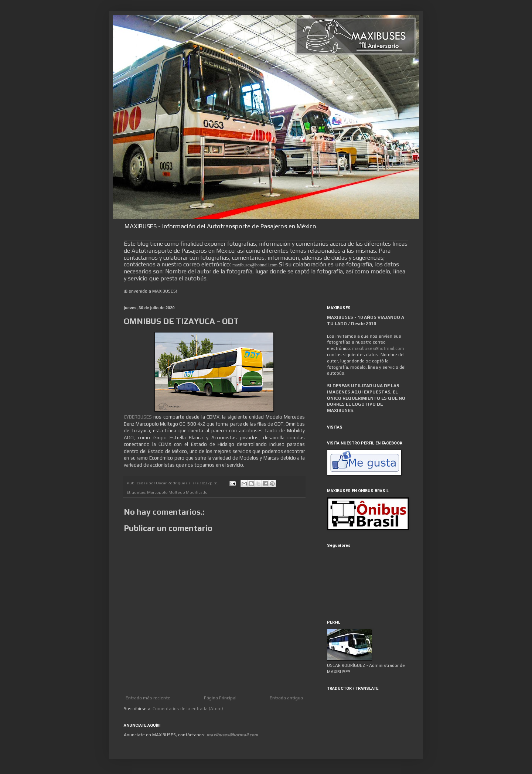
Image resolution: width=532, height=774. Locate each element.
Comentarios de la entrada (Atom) (188, 709)
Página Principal (220, 698)
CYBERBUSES (138, 417)
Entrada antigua (286, 698)
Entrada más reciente (148, 698)
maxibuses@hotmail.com (378, 348)
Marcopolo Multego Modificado (177, 492)
